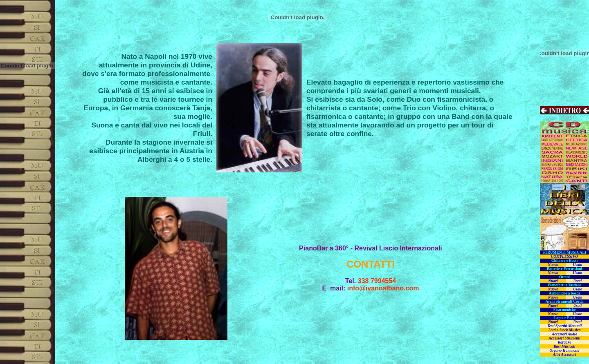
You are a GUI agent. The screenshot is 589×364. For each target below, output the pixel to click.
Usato (578, 265)
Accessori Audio (564, 334)
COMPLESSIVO (564, 257)
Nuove (553, 289)
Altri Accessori (564, 355)
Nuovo (553, 265)
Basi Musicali (564, 346)
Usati (578, 281)
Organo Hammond (565, 351)
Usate (578, 289)
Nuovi (553, 281)
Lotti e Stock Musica (564, 330)
